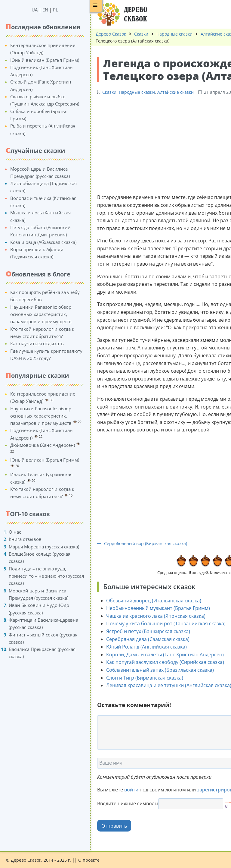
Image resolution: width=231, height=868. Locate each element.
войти (125, 790)
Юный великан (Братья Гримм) (38, 60)
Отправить (108, 826)
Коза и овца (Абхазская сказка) (37, 242)
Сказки (135, 34)
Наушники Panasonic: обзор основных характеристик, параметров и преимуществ (34, 314)
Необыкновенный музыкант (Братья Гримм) (151, 608)
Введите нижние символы (121, 803)
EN (39, 10)
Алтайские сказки (212, 34)
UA (28, 10)
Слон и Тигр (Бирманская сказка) (138, 678)
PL (49, 10)
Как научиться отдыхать (30, 343)
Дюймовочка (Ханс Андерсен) (36, 445)
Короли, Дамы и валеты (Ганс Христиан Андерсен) (158, 655)
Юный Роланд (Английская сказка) (140, 647)
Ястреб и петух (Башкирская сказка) (142, 631)
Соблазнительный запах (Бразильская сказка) (153, 670)
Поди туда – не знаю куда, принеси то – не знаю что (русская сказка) (40, 576)
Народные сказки (168, 34)
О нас (8, 532)
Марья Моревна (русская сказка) (37, 547)
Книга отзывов (18, 539)
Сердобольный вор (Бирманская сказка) (136, 543)
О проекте (89, 860)
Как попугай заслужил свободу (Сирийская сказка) (159, 662)
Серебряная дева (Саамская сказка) (141, 639)
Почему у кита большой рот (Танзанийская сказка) (159, 623)
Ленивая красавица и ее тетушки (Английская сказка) (162, 685)
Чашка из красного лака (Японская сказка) (149, 616)
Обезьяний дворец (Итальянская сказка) (147, 601)
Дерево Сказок (104, 34)
